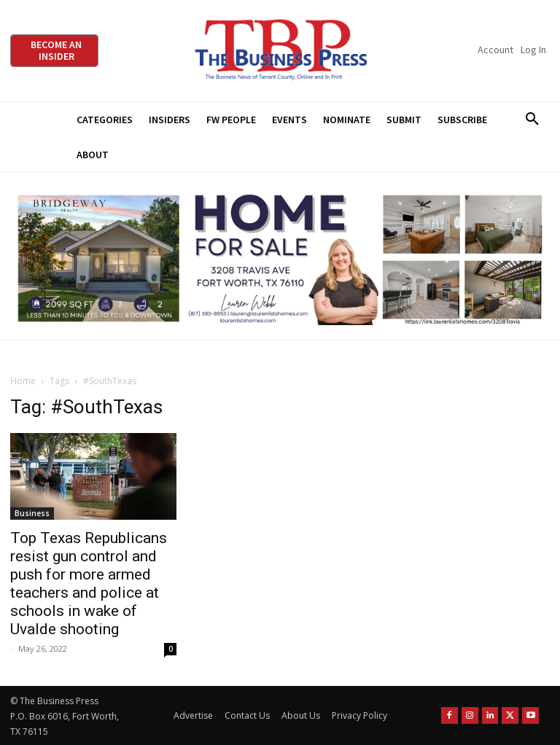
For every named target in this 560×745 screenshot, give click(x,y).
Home (23, 381)
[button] (532, 120)
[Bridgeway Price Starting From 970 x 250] (280, 256)
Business (32, 513)
